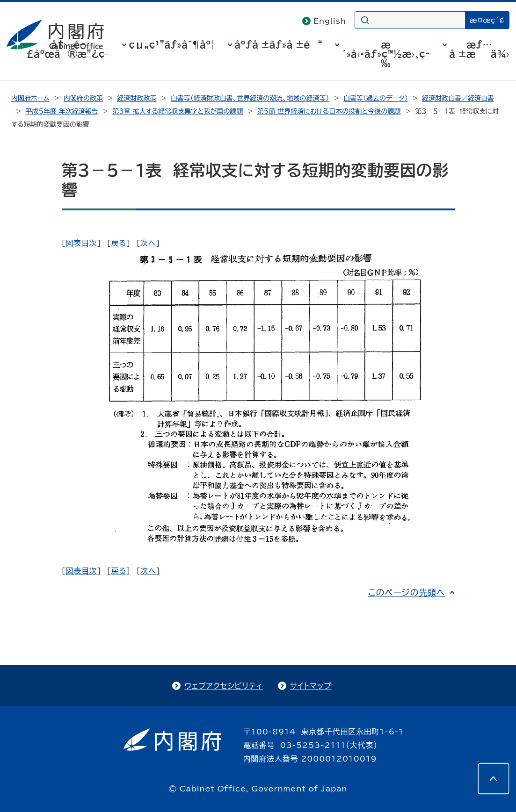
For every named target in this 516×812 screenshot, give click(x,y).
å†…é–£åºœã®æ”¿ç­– (68, 49)
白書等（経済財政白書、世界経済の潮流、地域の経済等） (250, 98)
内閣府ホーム (30, 98)
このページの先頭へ (407, 592)
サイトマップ (311, 686)
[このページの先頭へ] (494, 778)
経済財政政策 (137, 98)
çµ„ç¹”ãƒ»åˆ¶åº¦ (172, 44)
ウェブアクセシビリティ (223, 686)
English (330, 21)
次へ (148, 243)
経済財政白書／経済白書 (458, 98)
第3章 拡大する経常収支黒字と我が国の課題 (178, 111)
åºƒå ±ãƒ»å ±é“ (278, 44)
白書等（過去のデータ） (376, 98)
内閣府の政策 (83, 98)
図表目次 (81, 243)
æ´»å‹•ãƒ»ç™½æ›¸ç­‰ (385, 54)
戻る (119, 243)
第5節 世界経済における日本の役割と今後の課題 (329, 111)
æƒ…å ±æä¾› (479, 49)
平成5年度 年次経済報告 (62, 111)
